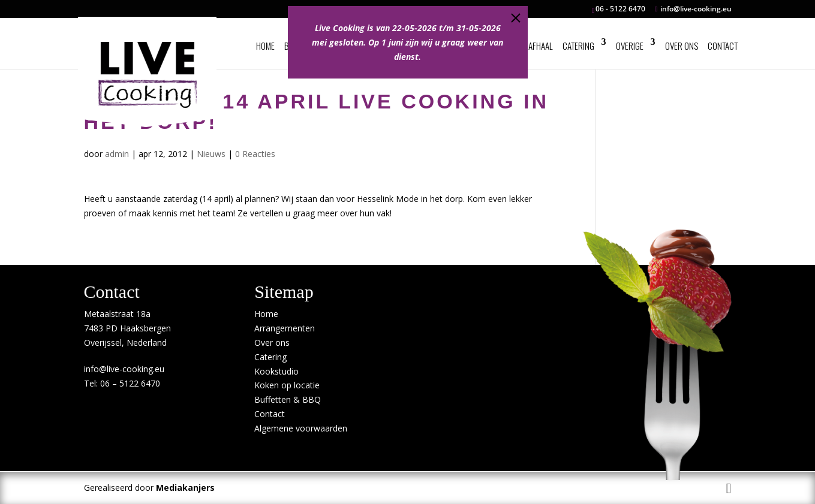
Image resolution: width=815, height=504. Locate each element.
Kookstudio (276, 371)
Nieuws (211, 154)
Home (265, 46)
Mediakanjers (185, 488)
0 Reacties (255, 154)
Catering (578, 46)
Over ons (682, 46)
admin (117, 154)
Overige (630, 46)
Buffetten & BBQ (288, 399)
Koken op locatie (287, 385)
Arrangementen (285, 328)
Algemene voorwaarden (301, 428)
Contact (723, 46)
